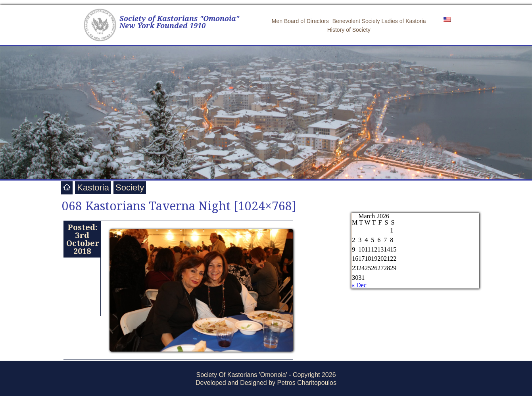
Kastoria (93, 187)
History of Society (349, 30)
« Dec (359, 285)
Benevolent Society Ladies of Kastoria (379, 21)
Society (130, 187)
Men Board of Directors (300, 21)
